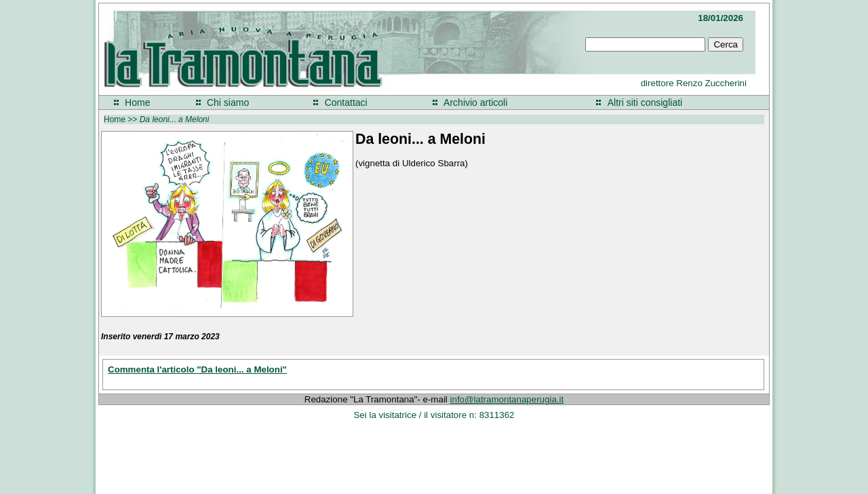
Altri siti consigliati (645, 102)
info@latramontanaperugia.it (507, 399)
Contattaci (346, 102)
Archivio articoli (475, 102)
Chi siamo (228, 102)
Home (137, 102)
